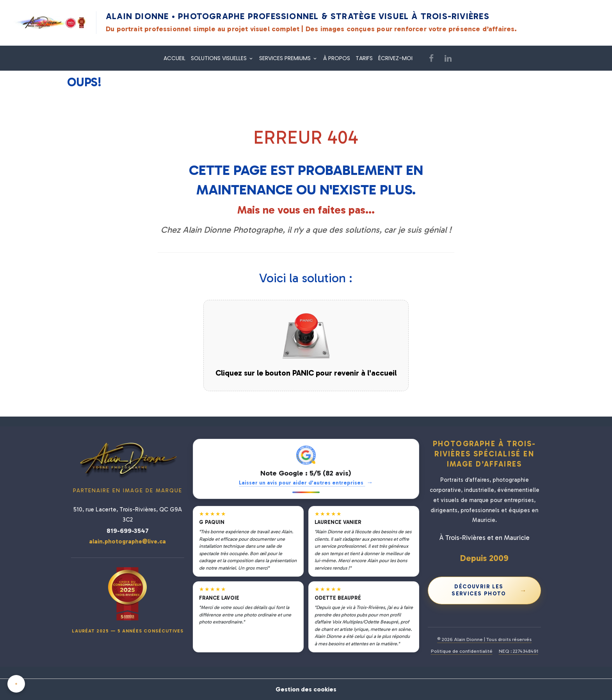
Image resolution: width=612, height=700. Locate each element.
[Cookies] (17, 684)
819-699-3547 (128, 531)
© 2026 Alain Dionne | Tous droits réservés (484, 639)
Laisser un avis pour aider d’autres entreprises (306, 483)
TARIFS (364, 58)
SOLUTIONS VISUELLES (220, 58)
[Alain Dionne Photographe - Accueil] (50, 23)
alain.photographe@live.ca (127, 541)
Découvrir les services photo (489, 590)
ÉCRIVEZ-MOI (395, 58)
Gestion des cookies (306, 689)
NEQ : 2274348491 (519, 651)
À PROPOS (337, 58)
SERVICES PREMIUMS (286, 58)
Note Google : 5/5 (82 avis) (306, 473)
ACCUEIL (174, 58)
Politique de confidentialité (462, 651)
